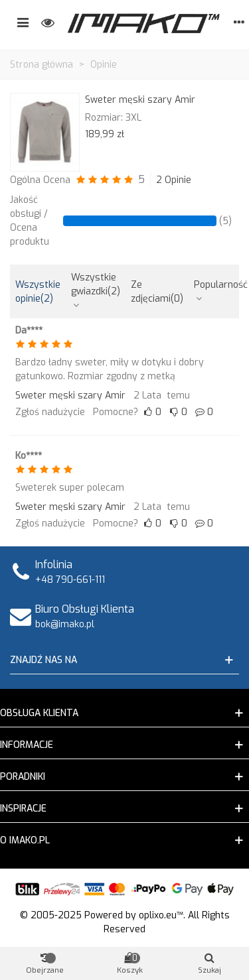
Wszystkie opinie (38, 292)
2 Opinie (174, 180)
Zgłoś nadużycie (50, 412)
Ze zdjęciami (157, 292)
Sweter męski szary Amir (140, 100)
